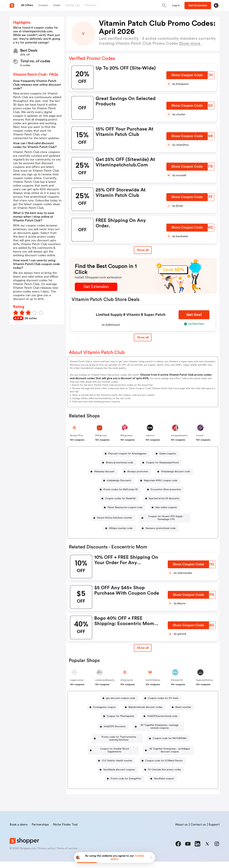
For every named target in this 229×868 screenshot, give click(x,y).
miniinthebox (153, 686)
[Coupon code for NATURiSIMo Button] (113, 749)
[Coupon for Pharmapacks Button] (119, 722)
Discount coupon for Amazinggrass (127, 454)
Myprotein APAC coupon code (161, 481)
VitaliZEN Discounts (107, 731)
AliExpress (101, 436)
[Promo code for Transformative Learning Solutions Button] (141, 740)
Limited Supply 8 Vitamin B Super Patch (131, 315)
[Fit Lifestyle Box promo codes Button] (163, 776)
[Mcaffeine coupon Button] (163, 785)
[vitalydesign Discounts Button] (118, 481)
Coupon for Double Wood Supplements (166, 749)
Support (214, 831)
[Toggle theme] (216, 5)
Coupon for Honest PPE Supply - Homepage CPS (124, 525)
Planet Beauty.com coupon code (125, 507)
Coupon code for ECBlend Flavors (164, 767)
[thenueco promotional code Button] (141, 534)
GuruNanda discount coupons (119, 776)
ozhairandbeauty (105, 686)
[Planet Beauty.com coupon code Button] (124, 508)
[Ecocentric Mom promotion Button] (164, 490)
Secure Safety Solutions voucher (142, 516)
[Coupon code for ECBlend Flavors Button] (163, 767)
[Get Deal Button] (194, 315)
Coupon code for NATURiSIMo (114, 749)
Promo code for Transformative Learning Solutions (142, 740)
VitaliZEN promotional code (162, 722)
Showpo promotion (138, 472)
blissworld (177, 686)
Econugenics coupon (104, 713)
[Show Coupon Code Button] (187, 76)
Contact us (198, 831)
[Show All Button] (143, 654)
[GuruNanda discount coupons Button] (118, 776)
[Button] (176, 5)
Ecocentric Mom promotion (166, 490)
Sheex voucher (183, 713)
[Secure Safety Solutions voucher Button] (141, 517)
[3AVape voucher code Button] (174, 525)
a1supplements (179, 436)
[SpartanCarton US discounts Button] (163, 499)
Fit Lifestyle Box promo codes (165, 776)
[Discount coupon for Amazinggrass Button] (126, 454)
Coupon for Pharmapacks (121, 722)
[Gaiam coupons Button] (166, 454)
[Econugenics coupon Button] (103, 713)
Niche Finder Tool (65, 831)
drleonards (127, 686)
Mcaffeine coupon (164, 785)
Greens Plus (77, 436)
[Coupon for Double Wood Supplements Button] (164, 749)
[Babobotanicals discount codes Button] (144, 713)
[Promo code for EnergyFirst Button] (124, 785)
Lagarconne (77, 686)
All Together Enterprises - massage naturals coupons (160, 731)
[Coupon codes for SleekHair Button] (119, 499)
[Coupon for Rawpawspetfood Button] (161, 463)
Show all (143, 654)
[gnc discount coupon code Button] (119, 704)
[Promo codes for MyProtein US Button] (119, 490)
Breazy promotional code (119, 463)
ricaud (200, 436)
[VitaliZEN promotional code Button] (161, 722)
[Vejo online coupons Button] (165, 508)
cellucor (150, 436)
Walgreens (126, 436)
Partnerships (40, 831)
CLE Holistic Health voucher (117, 767)
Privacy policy (46, 855)
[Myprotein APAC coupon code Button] (159, 481)
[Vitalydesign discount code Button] (174, 472)
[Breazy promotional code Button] (118, 463)
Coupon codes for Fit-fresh (163, 704)
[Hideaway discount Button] (103, 472)
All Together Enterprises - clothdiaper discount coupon (142, 758)
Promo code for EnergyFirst (126, 785)
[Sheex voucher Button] (182, 713)
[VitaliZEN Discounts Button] (106, 731)
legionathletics (205, 686)
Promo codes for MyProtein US (121, 490)
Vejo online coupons (166, 507)
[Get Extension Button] (96, 287)
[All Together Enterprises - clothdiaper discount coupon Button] (141, 758)
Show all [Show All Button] (143, 250)
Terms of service (67, 855)
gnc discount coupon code (121, 704)
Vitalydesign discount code (176, 472)
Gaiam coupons (168, 454)
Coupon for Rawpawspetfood (162, 463)
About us (181, 831)
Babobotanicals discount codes (145, 713)
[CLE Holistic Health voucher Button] (116, 767)
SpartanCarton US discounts (164, 498)
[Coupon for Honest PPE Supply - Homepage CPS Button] (122, 525)
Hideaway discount (104, 472)
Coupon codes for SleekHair (121, 498)
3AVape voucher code (175, 525)
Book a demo (19, 831)
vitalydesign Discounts (119, 481)
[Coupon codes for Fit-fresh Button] (162, 704)
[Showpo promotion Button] (136, 472)
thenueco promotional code (142, 534)
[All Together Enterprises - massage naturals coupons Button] (158, 731)
